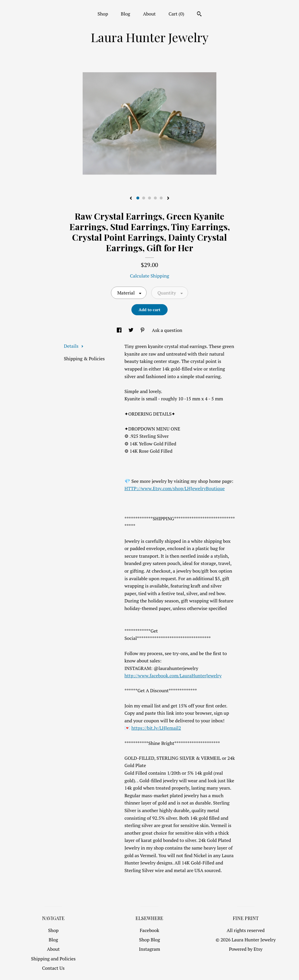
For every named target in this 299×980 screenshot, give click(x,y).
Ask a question (167, 330)
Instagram (150, 949)
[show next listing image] (168, 199)
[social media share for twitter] (132, 330)
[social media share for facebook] (120, 330)
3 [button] (149, 198)
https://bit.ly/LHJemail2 (156, 728)
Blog (126, 14)
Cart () (176, 14)
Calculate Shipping (149, 276)
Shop (103, 14)
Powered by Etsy (246, 949)
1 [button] (138, 198)
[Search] (199, 15)
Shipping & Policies (84, 359)
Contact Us (53, 968)
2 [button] (144, 198)
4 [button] (155, 198)
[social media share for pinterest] (143, 330)
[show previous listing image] (131, 199)
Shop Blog (149, 940)
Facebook (150, 930)
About (149, 14)
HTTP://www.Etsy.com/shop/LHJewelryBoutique (174, 488)
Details (74, 346)
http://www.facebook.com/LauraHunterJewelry (173, 676)
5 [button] (161, 198)
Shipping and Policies (53, 959)
